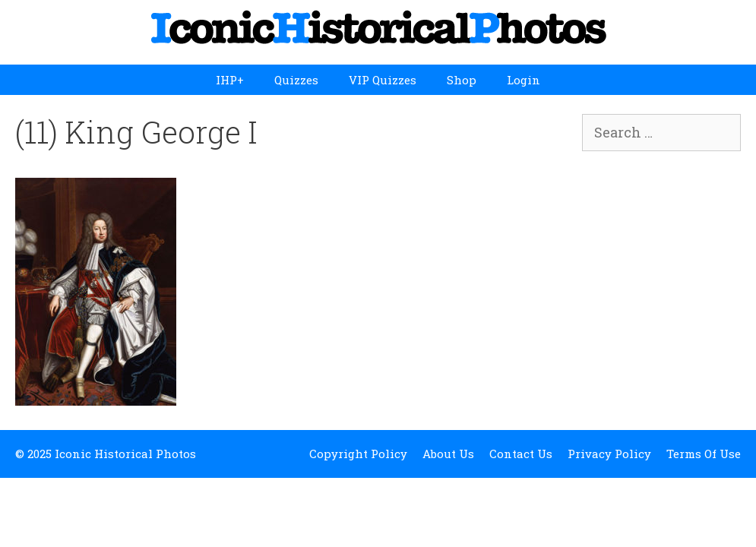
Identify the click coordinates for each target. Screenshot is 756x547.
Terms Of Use (704, 454)
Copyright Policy (358, 454)
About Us (448, 454)
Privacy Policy (609, 454)
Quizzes (296, 80)
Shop (462, 80)
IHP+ (230, 80)
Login (524, 80)
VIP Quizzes (383, 80)
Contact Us (521, 454)
